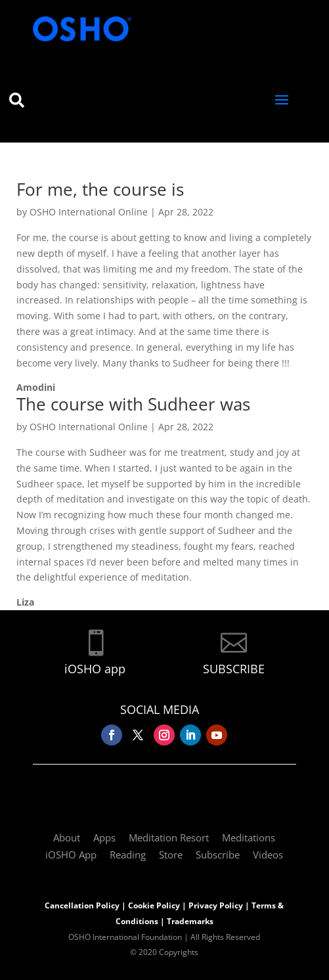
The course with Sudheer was (133, 404)
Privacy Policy (216, 905)
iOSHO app (95, 669)
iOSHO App (71, 855)
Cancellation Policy (82, 905)
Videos (268, 855)
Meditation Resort (169, 837)
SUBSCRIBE (234, 669)
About (67, 837)
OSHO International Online (89, 212)
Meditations (249, 837)
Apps (104, 837)
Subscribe (218, 855)
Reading (128, 855)
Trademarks (190, 921)
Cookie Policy (154, 905)
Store (171, 855)
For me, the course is (100, 189)
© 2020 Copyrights (164, 952)
